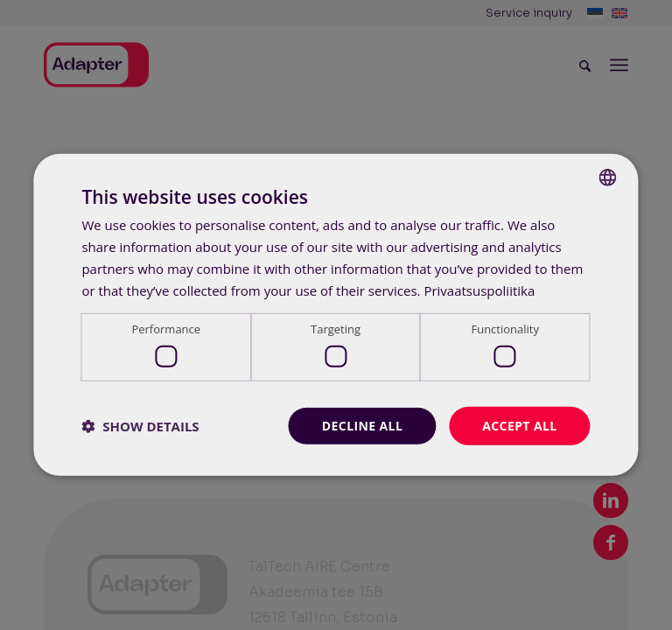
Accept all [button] (519, 425)
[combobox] (608, 178)
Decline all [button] (362, 425)
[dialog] (336, 315)
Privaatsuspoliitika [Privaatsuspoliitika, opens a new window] (479, 290)
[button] (140, 426)
